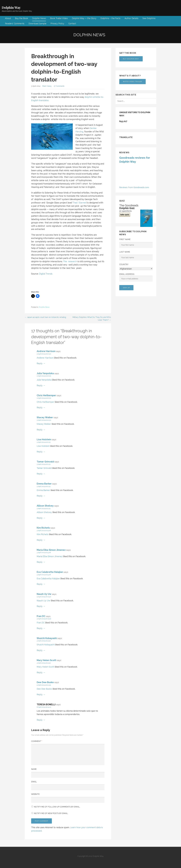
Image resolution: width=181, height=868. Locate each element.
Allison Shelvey (45, 506)
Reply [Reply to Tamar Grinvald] (40, 474)
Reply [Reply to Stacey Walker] (40, 430)
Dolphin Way (11, 7)
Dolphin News (39, 18)
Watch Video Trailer (133, 82)
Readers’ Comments (15, 23)
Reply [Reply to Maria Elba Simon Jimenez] (40, 562)
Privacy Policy (57, 23)
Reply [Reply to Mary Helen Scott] (40, 672)
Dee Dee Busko (45, 682)
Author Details (131, 18)
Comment (37, 741)
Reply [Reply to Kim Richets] (40, 540)
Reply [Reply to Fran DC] (40, 628)
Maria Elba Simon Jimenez (51, 550)
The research (70, 261)
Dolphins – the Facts (110, 18)
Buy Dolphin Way (131, 59)
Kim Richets (43, 528)
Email (34, 782)
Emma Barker (44, 484)
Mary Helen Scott (46, 660)
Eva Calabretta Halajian (50, 572)
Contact (72, 23)
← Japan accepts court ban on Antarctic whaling (45, 317)
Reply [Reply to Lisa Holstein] (40, 452)
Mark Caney (47, 86)
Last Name (125, 252)
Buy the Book (22, 18)
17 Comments (59, 86)
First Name (125, 239)
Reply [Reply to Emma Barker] (40, 496)
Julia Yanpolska (45, 373)
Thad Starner (79, 203)
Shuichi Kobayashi (47, 638)
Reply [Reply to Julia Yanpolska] (40, 385)
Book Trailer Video (59, 18)
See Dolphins (149, 18)
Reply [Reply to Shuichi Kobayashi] (40, 650)
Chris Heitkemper (46, 395)
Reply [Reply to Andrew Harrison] (40, 363)
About (8, 18)
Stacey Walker (45, 417)
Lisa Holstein (44, 439)
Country (124, 264)
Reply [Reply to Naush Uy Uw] (40, 606)
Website (35, 794)
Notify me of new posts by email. (51, 813)
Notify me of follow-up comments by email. (57, 807)
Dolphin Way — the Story (84, 18)
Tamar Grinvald (45, 462)
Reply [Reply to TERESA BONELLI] (40, 720)
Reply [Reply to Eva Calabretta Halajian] (40, 584)
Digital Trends (46, 274)
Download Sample (37, 23)
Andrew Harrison (46, 351)
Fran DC (41, 616)
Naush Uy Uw (44, 594)
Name (34, 769)
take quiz (125, 215)
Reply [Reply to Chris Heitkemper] (40, 407)
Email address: (136, 277)
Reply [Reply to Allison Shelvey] (40, 518)
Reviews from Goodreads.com (134, 187)
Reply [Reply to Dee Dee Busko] (40, 694)
